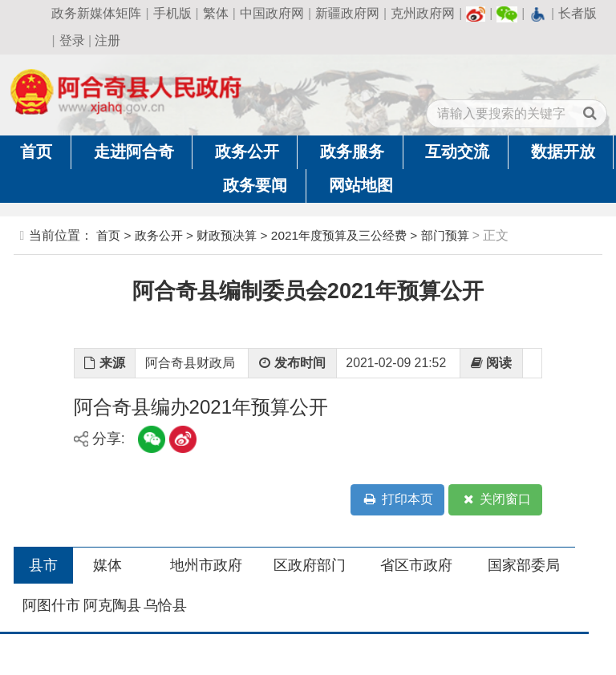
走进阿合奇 (134, 152)
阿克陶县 (112, 605)
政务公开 (247, 152)
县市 (43, 565)
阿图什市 (51, 605)
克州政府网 (423, 13)
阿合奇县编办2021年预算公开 (201, 407)
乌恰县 (165, 605)
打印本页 (397, 500)
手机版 (172, 13)
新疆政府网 (347, 13)
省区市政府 (416, 565)
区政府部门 (310, 565)
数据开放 (563, 152)
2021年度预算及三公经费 (339, 235)
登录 (72, 40)
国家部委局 (524, 565)
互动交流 (457, 152)
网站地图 (361, 185)
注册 (107, 40)
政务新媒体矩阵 (96, 13)
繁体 (216, 13)
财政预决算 (227, 235)
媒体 (107, 565)
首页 (36, 152)
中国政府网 (272, 13)
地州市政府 (206, 565)
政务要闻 (255, 185)
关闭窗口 (496, 500)
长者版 (577, 13)
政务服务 (352, 152)
